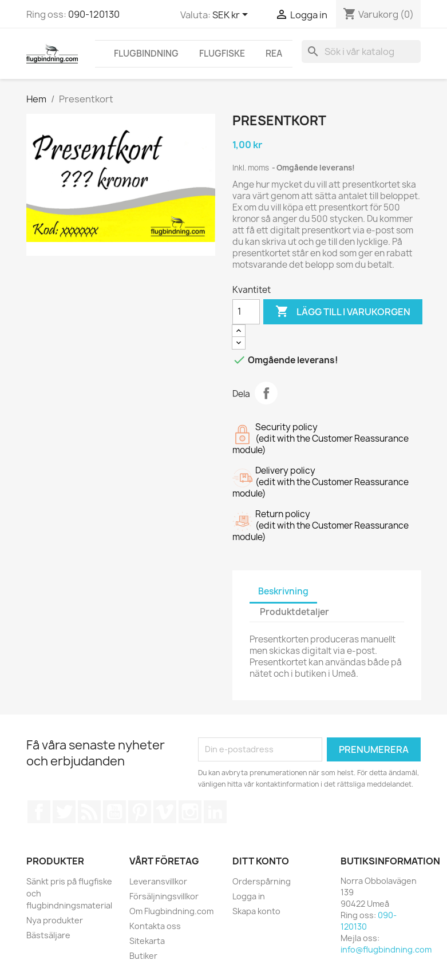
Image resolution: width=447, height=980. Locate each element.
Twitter (64, 812)
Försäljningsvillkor (164, 896)
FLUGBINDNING (146, 53)
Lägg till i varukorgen (343, 312)
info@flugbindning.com (386, 949)
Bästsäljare (48, 935)
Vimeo (165, 812)
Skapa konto (256, 911)
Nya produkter (55, 920)
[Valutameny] (232, 15)
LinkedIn (215, 812)
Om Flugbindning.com (171, 911)
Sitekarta (147, 941)
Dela (266, 393)
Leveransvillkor (158, 881)
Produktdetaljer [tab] (294, 612)
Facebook (39, 812)
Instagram (190, 812)
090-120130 (94, 14)
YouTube (114, 812)
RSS (89, 812)
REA (274, 53)
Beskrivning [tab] (283, 591)
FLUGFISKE (222, 53)
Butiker (143, 956)
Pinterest (140, 812)
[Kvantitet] (246, 312)
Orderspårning (262, 881)
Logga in (249, 896)
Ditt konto (261, 861)
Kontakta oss (155, 926)
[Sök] (361, 51)
